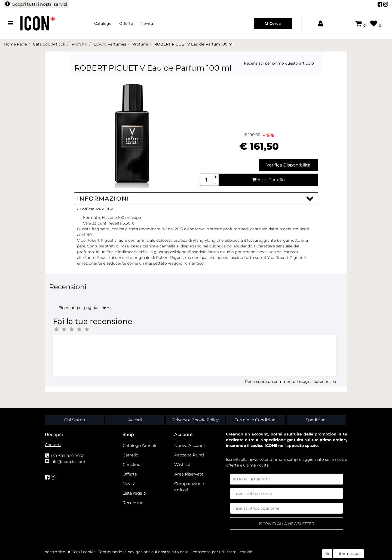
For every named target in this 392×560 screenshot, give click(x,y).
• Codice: (86, 209)
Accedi (135, 420)
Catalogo (103, 23)
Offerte (126, 23)
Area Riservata (189, 474)
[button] (37, 4)
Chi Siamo (75, 420)
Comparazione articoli (189, 487)
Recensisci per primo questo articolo (279, 63)
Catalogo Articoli (139, 445)
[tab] (196, 198)
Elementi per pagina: (78, 308)
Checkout (132, 464)
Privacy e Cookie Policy (195, 420)
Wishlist (182, 464)
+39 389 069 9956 (67, 456)
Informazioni (103, 199)
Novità (147, 23)
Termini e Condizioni (256, 420)
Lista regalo (134, 493)
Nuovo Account (190, 445)
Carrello (130, 455)
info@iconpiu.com (68, 462)
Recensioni (134, 503)
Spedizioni (316, 420)
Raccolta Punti (189, 455)
